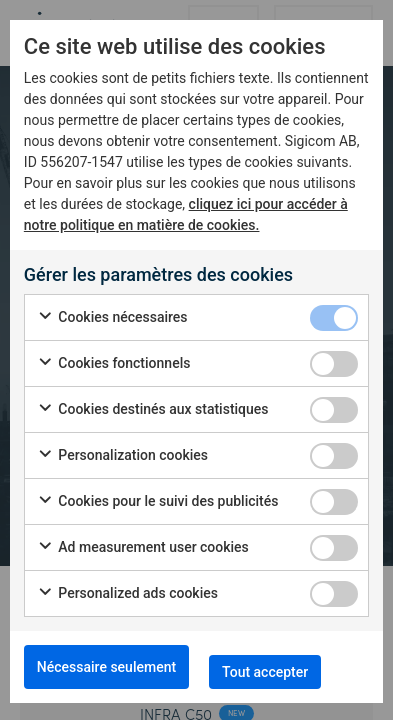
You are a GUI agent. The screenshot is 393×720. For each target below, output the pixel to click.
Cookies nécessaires (112, 318)
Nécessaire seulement (106, 667)
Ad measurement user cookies (143, 548)
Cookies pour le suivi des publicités (158, 502)
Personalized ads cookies (127, 594)
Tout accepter (265, 672)
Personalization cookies (122, 456)
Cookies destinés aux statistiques (153, 410)
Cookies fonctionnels (114, 364)
